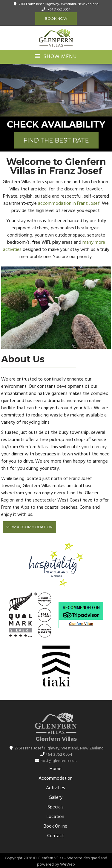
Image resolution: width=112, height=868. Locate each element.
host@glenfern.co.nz (59, 761)
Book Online (55, 826)
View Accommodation (29, 527)
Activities (56, 788)
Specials (56, 807)
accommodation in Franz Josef (69, 204)
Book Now (56, 18)
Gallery (56, 798)
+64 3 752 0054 (59, 10)
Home (56, 769)
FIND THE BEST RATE (56, 140)
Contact (56, 836)
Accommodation (56, 778)
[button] (107, 90)
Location (55, 817)
